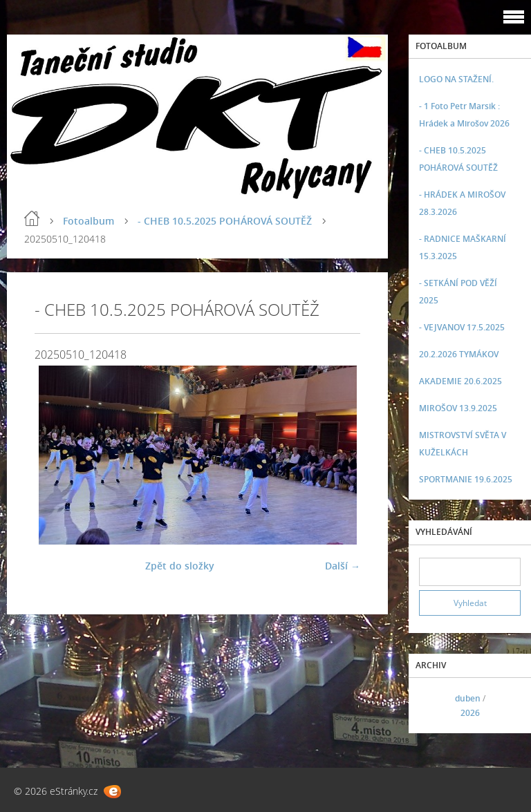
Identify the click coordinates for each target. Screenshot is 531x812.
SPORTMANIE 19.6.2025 (466, 479)
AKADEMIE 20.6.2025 (460, 381)
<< (434, 706)
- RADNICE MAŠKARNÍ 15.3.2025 (463, 247)
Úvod (32, 218)
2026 (470, 713)
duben (468, 698)
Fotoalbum (88, 221)
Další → (343, 566)
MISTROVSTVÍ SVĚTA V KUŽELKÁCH (463, 444)
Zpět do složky (180, 566)
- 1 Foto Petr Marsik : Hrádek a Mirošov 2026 (464, 115)
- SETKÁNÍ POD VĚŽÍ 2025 (458, 292)
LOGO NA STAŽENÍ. (456, 79)
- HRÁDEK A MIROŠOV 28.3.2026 (462, 203)
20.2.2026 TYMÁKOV (459, 354)
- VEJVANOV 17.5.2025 (462, 327)
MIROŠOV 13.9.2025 (458, 408)
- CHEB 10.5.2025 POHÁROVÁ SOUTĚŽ (225, 221)
